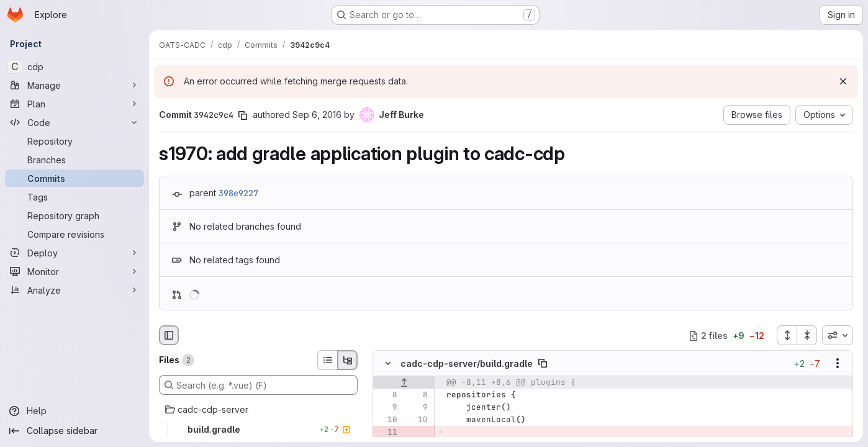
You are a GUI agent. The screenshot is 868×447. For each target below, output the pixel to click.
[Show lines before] (404, 383)
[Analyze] (75, 290)
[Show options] (838, 364)
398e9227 (238, 193)
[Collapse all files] (807, 335)
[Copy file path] (543, 364)
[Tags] (75, 197)
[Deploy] (75, 253)
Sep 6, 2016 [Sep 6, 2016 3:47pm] (317, 115)
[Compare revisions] (75, 234)
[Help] (75, 411)
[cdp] (75, 66)
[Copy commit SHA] (243, 115)
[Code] (75, 122)
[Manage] (75, 85)
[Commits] (75, 178)
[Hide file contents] (388, 364)
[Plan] (75, 104)
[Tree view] (348, 360)
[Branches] (75, 160)
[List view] (327, 360)
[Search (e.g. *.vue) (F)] (258, 385)
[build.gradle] (258, 430)
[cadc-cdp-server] (258, 410)
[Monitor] (75, 271)
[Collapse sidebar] (75, 431)
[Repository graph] (75, 215)
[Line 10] (387, 420)
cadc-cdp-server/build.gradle (467, 363)
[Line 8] (387, 395)
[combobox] (838, 335)
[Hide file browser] (169, 335)
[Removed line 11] (387, 433)
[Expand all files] (787, 335)
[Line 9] (387, 408)
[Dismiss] (843, 81)
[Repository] (75, 141)
